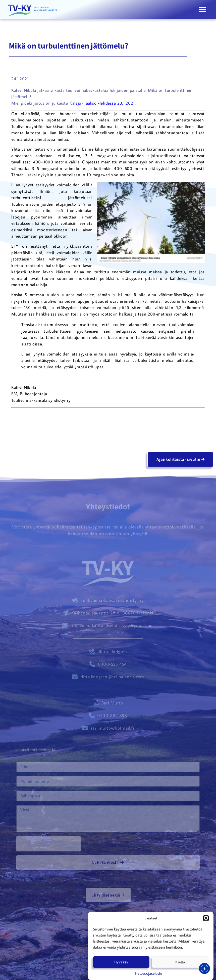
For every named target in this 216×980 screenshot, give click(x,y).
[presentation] (48, 844)
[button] (206, 918)
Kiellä (180, 962)
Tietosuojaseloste (148, 973)
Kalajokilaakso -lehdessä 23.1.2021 (102, 103)
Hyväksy (121, 962)
